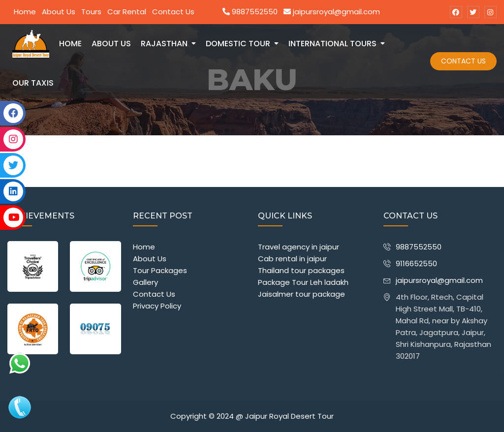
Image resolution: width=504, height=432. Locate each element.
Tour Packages (160, 270)
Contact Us (173, 12)
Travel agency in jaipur (299, 247)
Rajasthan (164, 44)
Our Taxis (33, 83)
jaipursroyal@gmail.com (332, 12)
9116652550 (416, 263)
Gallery (145, 282)
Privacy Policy (157, 306)
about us (111, 44)
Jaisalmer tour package (301, 294)
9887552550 (250, 12)
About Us (59, 12)
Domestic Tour (238, 44)
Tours (91, 12)
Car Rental (127, 12)
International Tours (332, 44)
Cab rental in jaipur (292, 259)
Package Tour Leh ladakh (303, 282)
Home (25, 12)
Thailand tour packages (301, 270)
